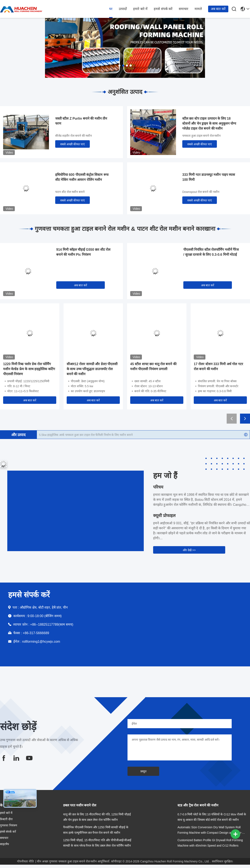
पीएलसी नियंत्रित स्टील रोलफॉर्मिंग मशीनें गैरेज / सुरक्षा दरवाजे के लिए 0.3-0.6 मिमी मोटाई (211, 252)
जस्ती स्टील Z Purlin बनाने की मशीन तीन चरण (81, 121)
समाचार (184, 9)
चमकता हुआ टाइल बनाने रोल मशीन (201, 136)
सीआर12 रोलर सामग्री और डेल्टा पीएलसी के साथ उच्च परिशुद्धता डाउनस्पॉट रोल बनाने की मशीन (92, 369)
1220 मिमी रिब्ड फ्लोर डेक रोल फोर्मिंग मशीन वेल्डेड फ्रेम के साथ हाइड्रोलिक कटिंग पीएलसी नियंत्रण (29, 369)
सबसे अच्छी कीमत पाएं (73, 144)
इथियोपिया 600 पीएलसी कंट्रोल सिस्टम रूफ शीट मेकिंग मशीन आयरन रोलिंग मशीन (82, 177)
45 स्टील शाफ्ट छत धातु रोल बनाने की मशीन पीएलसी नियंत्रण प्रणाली (153, 366)
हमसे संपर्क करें (163, 9)
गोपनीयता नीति (25, 861)
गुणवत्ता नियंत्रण (9, 825)
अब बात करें (218, 9)
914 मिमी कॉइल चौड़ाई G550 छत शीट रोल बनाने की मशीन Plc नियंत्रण (83, 252)
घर (111, 9)
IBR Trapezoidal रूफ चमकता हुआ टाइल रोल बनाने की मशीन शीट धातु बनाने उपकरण (87, 435)
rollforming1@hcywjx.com (41, 642)
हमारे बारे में (140, 9)
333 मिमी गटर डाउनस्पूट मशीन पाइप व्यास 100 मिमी (209, 177)
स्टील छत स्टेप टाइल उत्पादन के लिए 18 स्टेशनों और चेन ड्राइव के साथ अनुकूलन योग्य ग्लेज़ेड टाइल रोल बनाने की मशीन (209, 123)
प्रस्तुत (143, 771)
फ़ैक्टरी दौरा (6, 819)
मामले (198, 9)
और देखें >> (189, 550)
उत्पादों (123, 9)
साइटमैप (4, 844)
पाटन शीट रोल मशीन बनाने (70, 192)
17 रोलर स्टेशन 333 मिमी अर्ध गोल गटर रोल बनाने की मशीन (218, 366)
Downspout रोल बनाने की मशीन (201, 192)
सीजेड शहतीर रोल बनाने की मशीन (74, 136)
